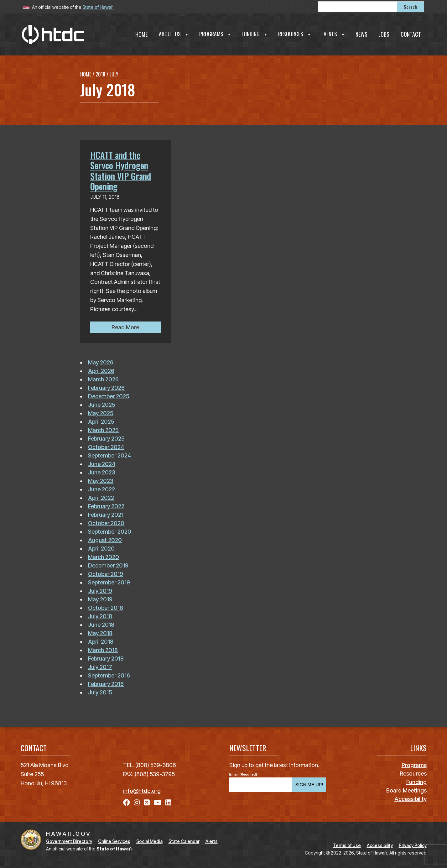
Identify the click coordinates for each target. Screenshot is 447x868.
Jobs (384, 34)
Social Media (149, 841)
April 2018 (101, 642)
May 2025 (101, 413)
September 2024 (109, 455)
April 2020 (101, 549)
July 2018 (100, 616)
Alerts (212, 841)
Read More (136, 327)
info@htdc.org (142, 791)
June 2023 (102, 472)
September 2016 (109, 675)
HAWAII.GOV (69, 834)
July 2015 (100, 692)
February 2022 (106, 506)
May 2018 (100, 633)
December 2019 (108, 565)
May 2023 (101, 481)
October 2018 (106, 608)
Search (410, 7)
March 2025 (103, 430)
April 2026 (101, 371)
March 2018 (103, 650)
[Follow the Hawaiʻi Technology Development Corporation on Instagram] (137, 803)
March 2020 (104, 557)
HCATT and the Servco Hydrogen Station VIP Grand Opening (121, 171)
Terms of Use (347, 845)
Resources (295, 34)
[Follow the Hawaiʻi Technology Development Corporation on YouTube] (158, 803)
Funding (255, 34)
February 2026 (106, 388)
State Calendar (184, 841)
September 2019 (109, 582)
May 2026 (101, 362)
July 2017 (100, 667)
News (361, 34)
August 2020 (105, 540)
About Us (174, 34)
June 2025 (102, 405)
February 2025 (106, 439)
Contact (411, 34)
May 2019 (100, 599)
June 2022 (101, 489)
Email (234, 774)
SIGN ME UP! (309, 785)
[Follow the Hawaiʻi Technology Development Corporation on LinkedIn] (168, 803)
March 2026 (103, 379)
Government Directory (69, 841)
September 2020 (110, 532)
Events (333, 34)
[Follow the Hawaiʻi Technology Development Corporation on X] (147, 803)
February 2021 (106, 515)
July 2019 (100, 591)
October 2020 (106, 523)
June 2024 (102, 464)
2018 (100, 74)
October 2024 (106, 447)
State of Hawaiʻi (98, 7)
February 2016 (106, 684)
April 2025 (101, 422)
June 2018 (101, 625)
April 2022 (101, 498)
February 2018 (106, 659)
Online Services (114, 841)
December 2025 (109, 396)
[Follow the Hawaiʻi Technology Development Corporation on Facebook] (127, 803)
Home (141, 34)
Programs (216, 34)
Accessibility (380, 845)
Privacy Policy (413, 845)
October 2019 (106, 574)
